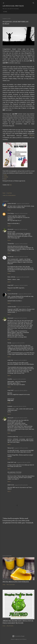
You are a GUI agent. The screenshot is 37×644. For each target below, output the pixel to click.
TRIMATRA (11, 244)
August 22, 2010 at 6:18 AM (23, 204)
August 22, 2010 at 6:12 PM (18, 343)
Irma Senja (11, 213)
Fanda (5, 175)
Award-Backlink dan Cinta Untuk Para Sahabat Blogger (18, 622)
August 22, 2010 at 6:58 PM (20, 360)
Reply (9, 210)
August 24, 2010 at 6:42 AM (25, 437)
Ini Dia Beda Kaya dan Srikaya (16, 582)
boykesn (10, 406)
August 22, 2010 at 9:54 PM (19, 379)
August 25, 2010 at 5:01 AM (15, 474)
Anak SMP (11, 285)
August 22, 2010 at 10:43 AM (21, 257)
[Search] (33, 3)
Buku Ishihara (11, 277)
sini (11, 185)
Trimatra (32, 136)
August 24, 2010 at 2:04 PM (21, 448)
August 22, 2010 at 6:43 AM (21, 229)
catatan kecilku (12, 307)
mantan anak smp (13, 437)
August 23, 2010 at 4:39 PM (20, 406)
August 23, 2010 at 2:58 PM (21, 391)
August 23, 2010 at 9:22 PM (21, 418)
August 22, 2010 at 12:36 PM (21, 285)
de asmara (10, 257)
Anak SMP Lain (12, 462)
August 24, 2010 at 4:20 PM (24, 462)
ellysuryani (10, 229)
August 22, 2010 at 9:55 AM (21, 244)
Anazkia (6, 177)
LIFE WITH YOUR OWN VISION (13, 6)
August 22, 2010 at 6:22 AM (21, 213)
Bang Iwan (11, 448)
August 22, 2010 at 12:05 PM (23, 277)
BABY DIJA (11, 485)
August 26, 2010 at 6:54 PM (21, 485)
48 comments (10, 626)
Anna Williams (23, 639)
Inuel (5, 179)
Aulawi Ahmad (12, 204)
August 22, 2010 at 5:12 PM (20, 318)
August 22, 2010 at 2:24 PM (25, 294)
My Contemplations (11, 195)
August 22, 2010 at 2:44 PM (23, 307)
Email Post (9, 193)
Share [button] (4, 193)
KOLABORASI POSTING (14, 472)
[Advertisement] (18, 539)
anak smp (10, 360)
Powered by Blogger (18, 636)
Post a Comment (11, 585)
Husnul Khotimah (13, 294)
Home (5, 12)
